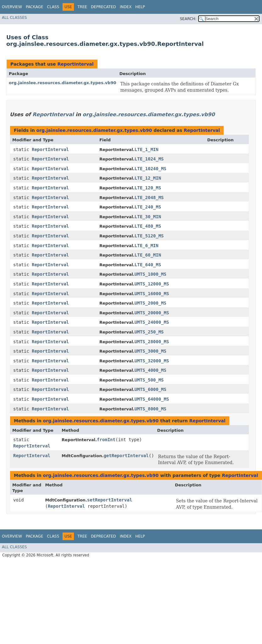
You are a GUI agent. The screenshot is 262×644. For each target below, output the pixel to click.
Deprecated (103, 7)
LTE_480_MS (148, 226)
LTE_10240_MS (151, 169)
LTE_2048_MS (149, 198)
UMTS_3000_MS (151, 351)
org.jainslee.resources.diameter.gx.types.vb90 (62, 83)
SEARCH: (188, 19)
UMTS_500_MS (149, 380)
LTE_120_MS (148, 188)
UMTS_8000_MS (151, 409)
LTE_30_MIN (148, 217)
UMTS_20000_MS (152, 313)
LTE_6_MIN (147, 246)
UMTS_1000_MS (151, 274)
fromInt (106, 440)
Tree (82, 7)
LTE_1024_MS (149, 159)
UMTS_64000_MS (152, 399)
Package (34, 7)
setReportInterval (110, 500)
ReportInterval (75, 64)
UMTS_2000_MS (151, 303)
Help (140, 7)
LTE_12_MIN (148, 178)
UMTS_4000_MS (151, 370)
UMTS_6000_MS (151, 389)
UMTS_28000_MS (152, 342)
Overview (12, 7)
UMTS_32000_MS (152, 361)
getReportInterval (126, 456)
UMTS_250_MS (149, 332)
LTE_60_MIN (148, 255)
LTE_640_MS (148, 265)
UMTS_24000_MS (152, 322)
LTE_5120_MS (149, 236)
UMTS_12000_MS (152, 284)
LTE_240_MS (148, 207)
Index (126, 7)
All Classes (14, 18)
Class (53, 7)
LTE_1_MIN (147, 149)
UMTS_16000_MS (152, 294)
